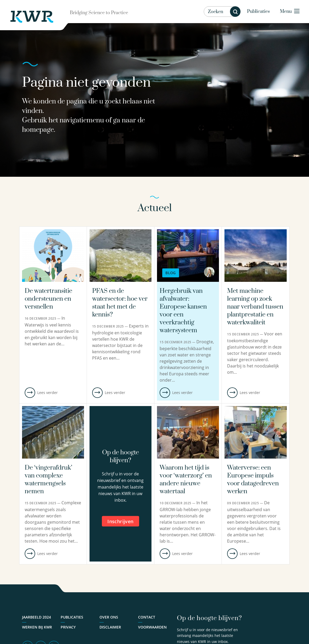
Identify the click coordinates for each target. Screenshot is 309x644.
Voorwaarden (152, 627)
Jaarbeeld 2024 (36, 617)
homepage (38, 130)
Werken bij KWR (37, 627)
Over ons (109, 617)
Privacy (68, 627)
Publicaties (258, 12)
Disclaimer (110, 627)
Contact (147, 617)
